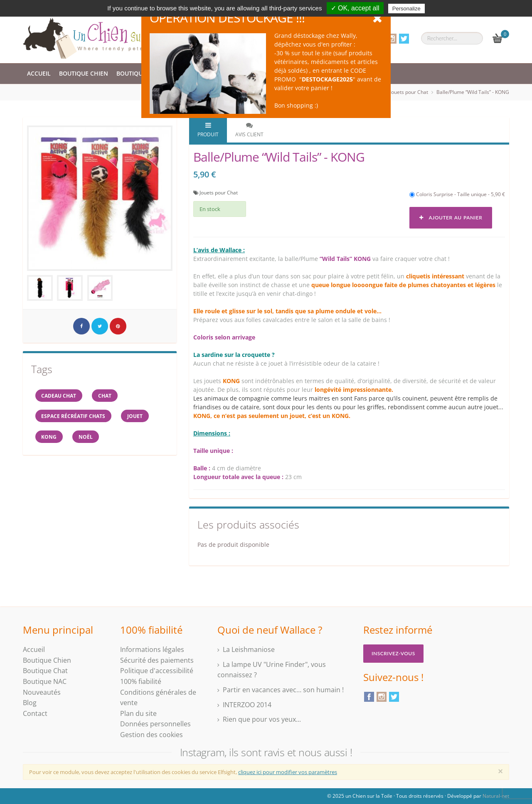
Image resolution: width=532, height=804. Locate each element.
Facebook (369, 697)
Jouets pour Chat (409, 92)
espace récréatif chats (74, 417)
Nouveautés (42, 692)
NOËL (86, 437)
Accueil (39, 73)
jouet (136, 417)
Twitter (404, 39)
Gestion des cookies (151, 735)
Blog (30, 703)
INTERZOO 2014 (247, 705)
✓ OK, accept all (355, 8)
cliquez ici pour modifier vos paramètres (288, 772)
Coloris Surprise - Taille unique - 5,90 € (457, 194)
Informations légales (152, 649)
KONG (49, 437)
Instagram (392, 39)
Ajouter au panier (451, 218)
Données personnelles (155, 724)
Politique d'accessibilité (157, 671)
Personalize (406, 9)
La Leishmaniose (249, 649)
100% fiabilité (141, 681)
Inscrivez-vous (393, 653)
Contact (35, 713)
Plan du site (138, 713)
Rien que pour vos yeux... (262, 719)
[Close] (500, 771)
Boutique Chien (84, 73)
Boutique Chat (140, 73)
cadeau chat (59, 396)
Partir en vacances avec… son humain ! (283, 690)
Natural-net (496, 796)
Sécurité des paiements (157, 660)
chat (106, 396)
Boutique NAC (45, 681)
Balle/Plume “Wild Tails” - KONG (473, 92)
